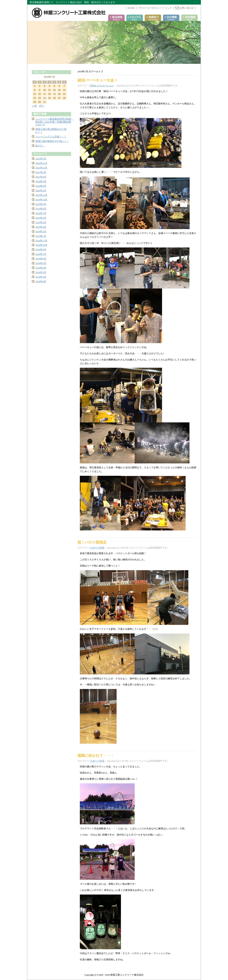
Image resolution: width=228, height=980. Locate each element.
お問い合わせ (184, 8)
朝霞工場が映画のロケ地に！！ (52, 141)
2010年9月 (41, 281)
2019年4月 (41, 227)
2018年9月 (41, 250)
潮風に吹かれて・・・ (96, 756)
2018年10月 (41, 245)
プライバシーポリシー (150, 8)
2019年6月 (41, 218)
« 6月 (34, 106)
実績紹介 (153, 18)
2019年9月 (41, 204)
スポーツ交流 (97, 548)
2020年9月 (41, 181)
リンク (168, 8)
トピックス (135, 18)
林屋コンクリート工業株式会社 (69, 13)
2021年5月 (41, 172)
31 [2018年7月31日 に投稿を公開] (44, 102)
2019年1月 (41, 236)
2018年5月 (41, 263)
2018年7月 (41, 254)
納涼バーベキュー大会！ (98, 80)
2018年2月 (41, 277)
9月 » (42, 106)
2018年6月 (41, 259)
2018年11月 (41, 241)
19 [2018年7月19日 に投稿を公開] (54, 94)
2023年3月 (41, 159)
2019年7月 (41, 213)
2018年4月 (41, 268)
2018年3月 (41, 272)
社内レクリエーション (102, 86)
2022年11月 (41, 163)
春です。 (40, 146)
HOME (131, 8)
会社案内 (171, 18)
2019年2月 (41, 232)
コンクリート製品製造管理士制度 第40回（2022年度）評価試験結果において (54, 122)
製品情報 (116, 18)
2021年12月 (41, 168)
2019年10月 (41, 200)
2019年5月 (41, 222)
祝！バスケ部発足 (92, 542)
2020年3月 (41, 191)
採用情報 (189, 18)
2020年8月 (41, 186)
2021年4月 (41, 177)
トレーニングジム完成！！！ (51, 137)
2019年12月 (41, 195)
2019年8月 (41, 209)
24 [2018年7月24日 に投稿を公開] (44, 98)
